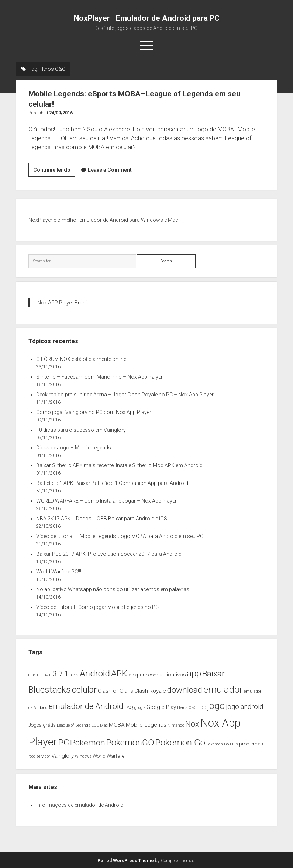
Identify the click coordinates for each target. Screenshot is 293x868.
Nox (192, 724)
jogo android (244, 707)
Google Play (161, 707)
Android (95, 673)
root (32, 756)
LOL (95, 725)
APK (119, 673)
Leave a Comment (110, 170)
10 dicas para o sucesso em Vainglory (81, 430)
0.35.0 (34, 675)
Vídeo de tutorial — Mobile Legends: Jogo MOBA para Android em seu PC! (120, 536)
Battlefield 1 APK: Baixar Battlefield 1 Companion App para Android (112, 483)
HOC (202, 708)
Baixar (213, 674)
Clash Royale (150, 691)
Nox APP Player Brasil (63, 303)
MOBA (117, 725)
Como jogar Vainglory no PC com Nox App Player (94, 412)
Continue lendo (54, 171)
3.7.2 (74, 675)
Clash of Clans (116, 691)
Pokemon (88, 743)
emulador (223, 689)
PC (64, 743)
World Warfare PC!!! (59, 572)
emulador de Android (86, 706)
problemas (251, 744)
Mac (104, 725)
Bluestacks (50, 690)
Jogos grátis (42, 725)
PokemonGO (130, 743)
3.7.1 (61, 674)
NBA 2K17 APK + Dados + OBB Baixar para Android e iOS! (102, 519)
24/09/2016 (61, 113)
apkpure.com (143, 675)
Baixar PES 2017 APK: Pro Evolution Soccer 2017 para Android (109, 554)
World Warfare (108, 756)
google (140, 708)
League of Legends (74, 725)
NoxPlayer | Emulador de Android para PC (147, 18)
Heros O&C (187, 708)
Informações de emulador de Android (80, 805)
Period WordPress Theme (126, 861)
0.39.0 (46, 675)
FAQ (129, 707)
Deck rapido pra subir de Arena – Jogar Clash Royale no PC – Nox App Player (125, 395)
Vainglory (63, 756)
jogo (216, 706)
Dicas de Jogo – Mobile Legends (74, 448)
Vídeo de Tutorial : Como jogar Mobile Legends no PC (97, 607)
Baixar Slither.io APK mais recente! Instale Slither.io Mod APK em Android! (120, 465)
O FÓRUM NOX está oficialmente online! (82, 359)
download (185, 690)
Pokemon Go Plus (222, 744)
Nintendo (176, 725)
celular (84, 690)
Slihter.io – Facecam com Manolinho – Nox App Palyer (99, 377)
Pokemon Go (180, 742)
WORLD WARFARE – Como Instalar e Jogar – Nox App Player (106, 501)
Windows (83, 756)
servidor (43, 756)
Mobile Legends (146, 725)
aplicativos (173, 675)
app (194, 674)
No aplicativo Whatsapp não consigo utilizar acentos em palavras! (113, 589)
